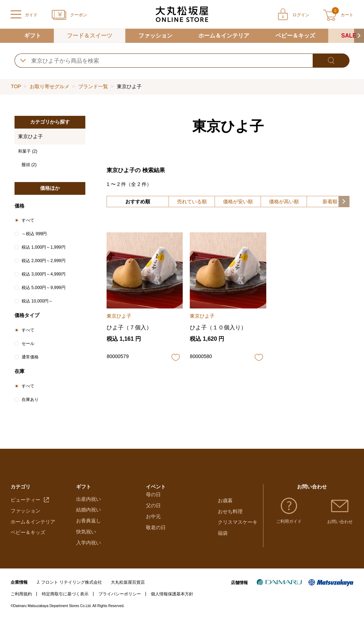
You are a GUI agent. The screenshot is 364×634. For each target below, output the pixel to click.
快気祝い (86, 547)
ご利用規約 (21, 609)
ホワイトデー (161, 514)
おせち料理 (230, 514)
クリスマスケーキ (238, 525)
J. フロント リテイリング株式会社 (69, 597)
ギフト (33, 36)
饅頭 (29, 165)
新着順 (330, 202)
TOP (16, 86)
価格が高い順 (284, 202)
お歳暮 (225, 503)
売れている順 (192, 202)
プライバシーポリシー (120, 609)
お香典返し (89, 536)
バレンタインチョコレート (176, 503)
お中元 (153, 547)
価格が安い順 (238, 202)
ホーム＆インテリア (224, 36)
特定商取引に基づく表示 (65, 609)
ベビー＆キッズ (295, 36)
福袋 (223, 536)
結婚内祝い (89, 525)
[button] (359, 36)
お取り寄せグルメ (50, 86)
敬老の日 (156, 557)
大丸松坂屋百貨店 (128, 597)
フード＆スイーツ (90, 36)
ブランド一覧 (93, 86)
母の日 (153, 525)
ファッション (155, 36)
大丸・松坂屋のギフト (101, 503)
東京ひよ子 (30, 136)
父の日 (153, 536)
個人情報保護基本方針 (172, 609)
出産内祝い (89, 514)
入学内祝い (89, 557)
